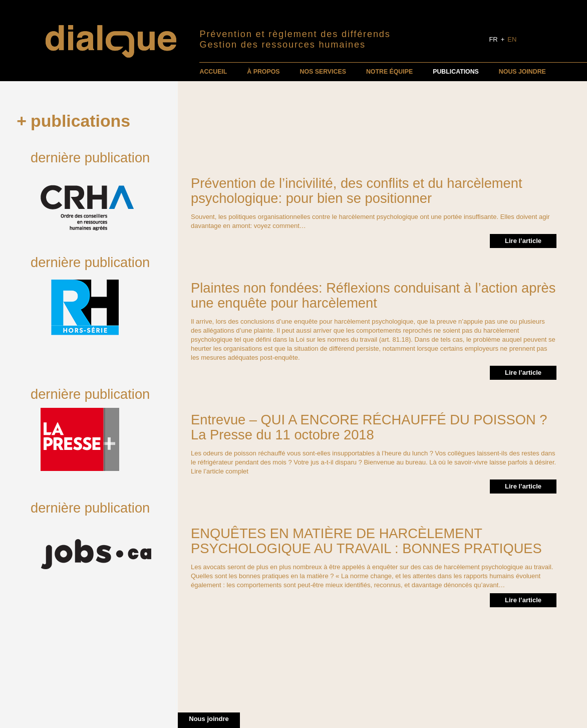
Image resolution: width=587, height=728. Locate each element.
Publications (456, 72)
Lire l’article (523, 241)
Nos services (323, 72)
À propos (263, 72)
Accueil (213, 72)
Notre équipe (389, 72)
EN (512, 39)
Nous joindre (522, 72)
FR (493, 39)
